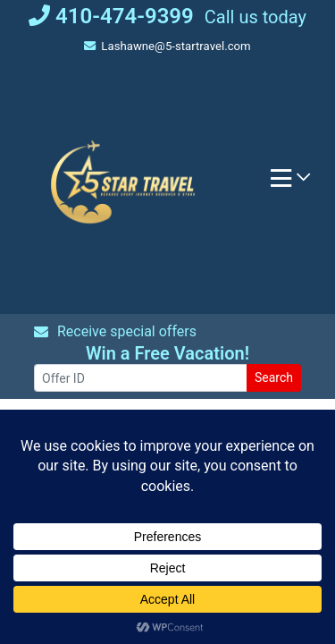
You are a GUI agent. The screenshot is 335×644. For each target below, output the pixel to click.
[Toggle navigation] (290, 182)
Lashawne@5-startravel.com (167, 46)
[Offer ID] (141, 378)
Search (274, 377)
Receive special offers (115, 331)
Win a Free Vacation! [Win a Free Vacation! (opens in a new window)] (167, 353)
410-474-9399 (111, 16)
